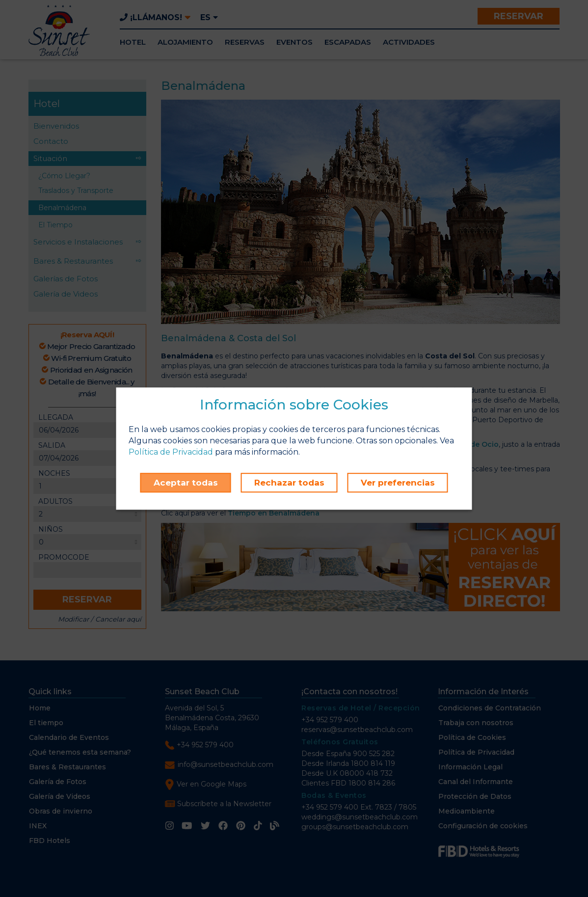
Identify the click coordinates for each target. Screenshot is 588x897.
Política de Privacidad (171, 452)
